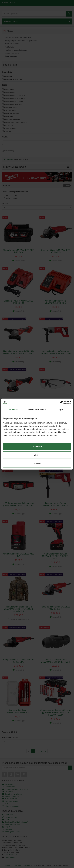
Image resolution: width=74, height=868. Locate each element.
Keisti (37, 455)
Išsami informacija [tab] (37, 409)
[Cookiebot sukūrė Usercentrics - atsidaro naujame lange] (60, 402)
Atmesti (37, 464)
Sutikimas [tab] (13, 409)
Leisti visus (37, 446)
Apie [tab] (61, 409)
